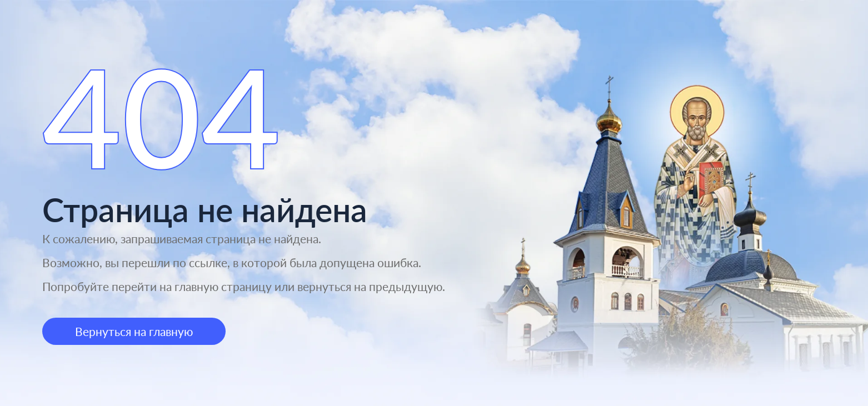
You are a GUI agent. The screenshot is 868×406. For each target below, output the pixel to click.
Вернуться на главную (134, 331)
